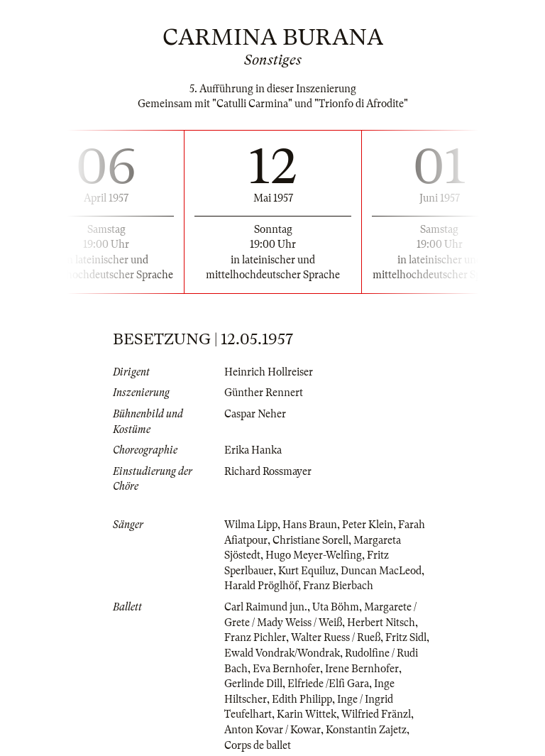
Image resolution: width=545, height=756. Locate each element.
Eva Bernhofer (286, 669)
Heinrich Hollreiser (269, 372)
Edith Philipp (302, 699)
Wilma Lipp (251, 525)
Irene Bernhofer (362, 669)
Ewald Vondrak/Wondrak (282, 653)
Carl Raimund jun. (266, 607)
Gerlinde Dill (253, 684)
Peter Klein (368, 525)
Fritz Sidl (406, 637)
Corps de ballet (258, 745)
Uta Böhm (336, 607)
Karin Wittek (307, 714)
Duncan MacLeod (381, 571)
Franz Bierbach (338, 586)
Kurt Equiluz (307, 571)
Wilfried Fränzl (376, 714)
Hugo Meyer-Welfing (314, 555)
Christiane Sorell (310, 540)
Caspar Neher (255, 414)
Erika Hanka (253, 450)
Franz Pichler (255, 637)
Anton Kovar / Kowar (272, 730)
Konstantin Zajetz (366, 730)
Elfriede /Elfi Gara (328, 684)
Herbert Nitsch (381, 623)
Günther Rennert (264, 393)
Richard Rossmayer (268, 471)
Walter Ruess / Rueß (336, 637)
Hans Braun (310, 525)
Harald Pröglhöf (261, 586)
